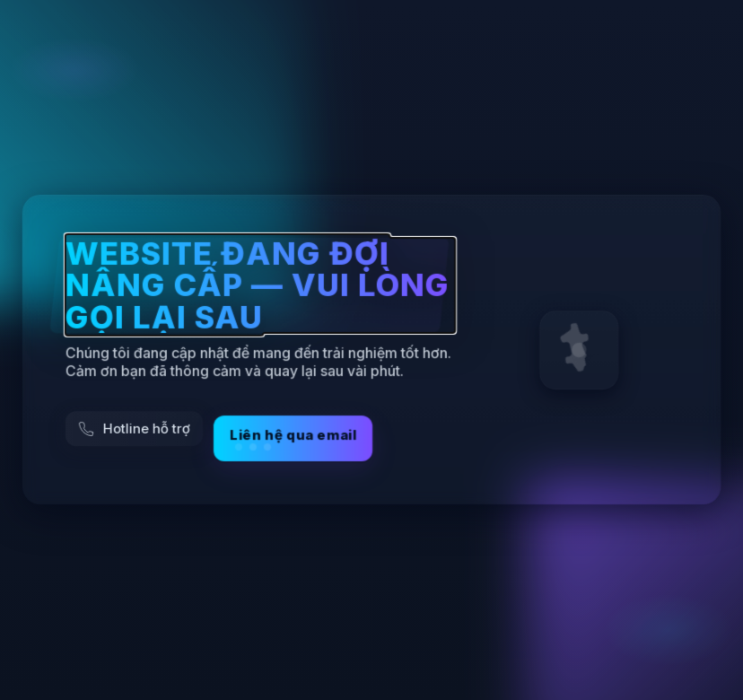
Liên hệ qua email (293, 439)
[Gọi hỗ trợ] (134, 429)
